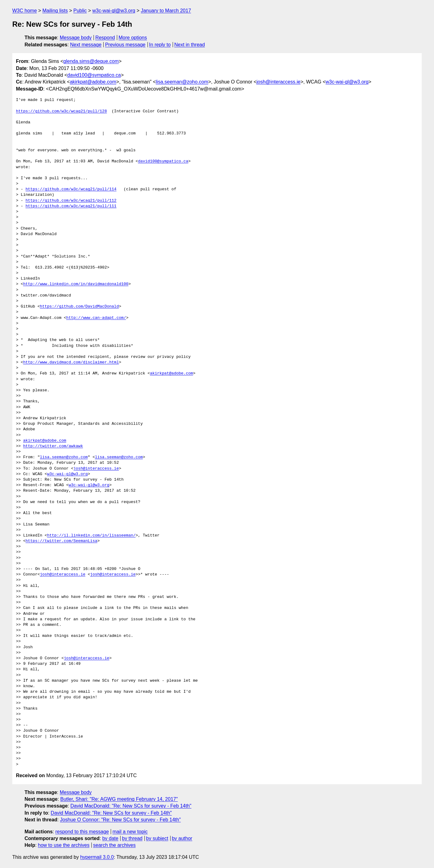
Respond (105, 38)
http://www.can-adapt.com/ (96, 318)
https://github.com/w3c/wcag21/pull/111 (71, 206)
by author (182, 838)
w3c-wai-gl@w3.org (114, 11)
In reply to (160, 45)
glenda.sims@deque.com (91, 61)
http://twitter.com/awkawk (53, 446)
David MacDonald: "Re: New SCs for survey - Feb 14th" (131, 806)
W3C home (25, 11)
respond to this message (82, 832)
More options (133, 38)
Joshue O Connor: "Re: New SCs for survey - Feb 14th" (121, 820)
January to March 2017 (166, 11)
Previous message (125, 45)
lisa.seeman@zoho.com (182, 82)
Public (80, 11)
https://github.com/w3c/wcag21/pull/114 (71, 189)
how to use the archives (64, 845)
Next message (86, 45)
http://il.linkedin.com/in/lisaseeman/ (91, 536)
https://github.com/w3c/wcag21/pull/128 (61, 111)
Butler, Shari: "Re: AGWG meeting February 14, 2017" (119, 799)
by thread (132, 838)
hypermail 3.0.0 (97, 857)
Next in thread (190, 45)
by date (110, 838)
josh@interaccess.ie (278, 82)
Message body (76, 38)
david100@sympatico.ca (94, 75)
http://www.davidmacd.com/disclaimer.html (71, 362)
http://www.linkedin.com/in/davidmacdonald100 (76, 284)
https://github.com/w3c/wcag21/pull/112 (71, 201)
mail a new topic (130, 832)
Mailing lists (55, 11)
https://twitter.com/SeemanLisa (61, 541)
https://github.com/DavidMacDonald (79, 307)
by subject (157, 838)
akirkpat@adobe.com (93, 82)
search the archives (115, 845)
